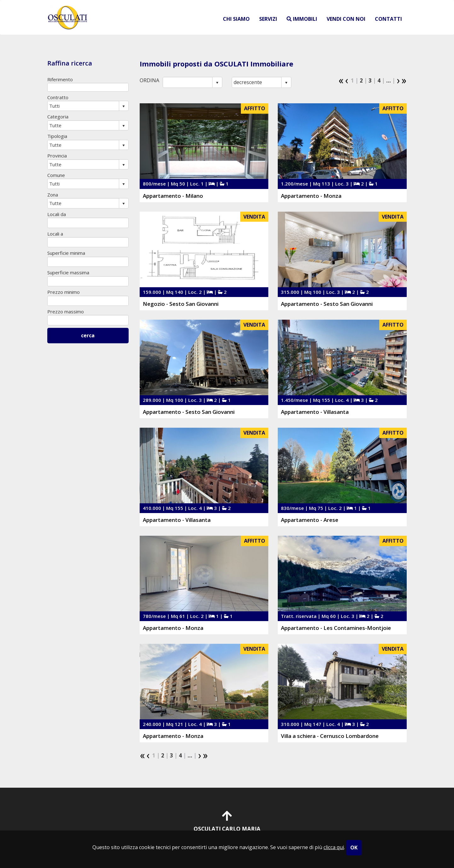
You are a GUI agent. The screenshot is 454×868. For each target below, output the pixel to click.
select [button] (217, 83)
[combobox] (188, 82)
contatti (388, 19)
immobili (302, 19)
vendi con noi (346, 19)
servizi (268, 19)
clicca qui (334, 847)
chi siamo (236, 19)
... (389, 80)
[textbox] (88, 87)
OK (354, 848)
